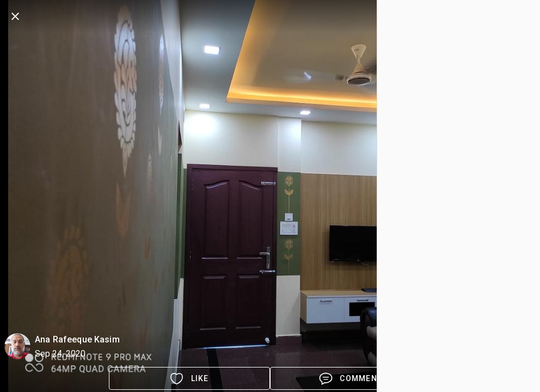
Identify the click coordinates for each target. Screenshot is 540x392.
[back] (15, 16)
